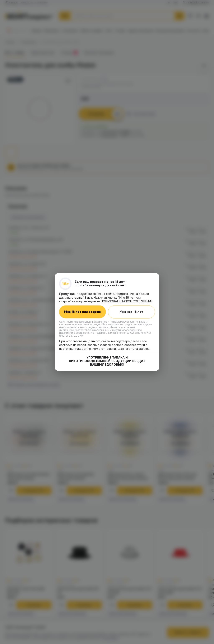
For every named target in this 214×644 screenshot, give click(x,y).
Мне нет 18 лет (131, 312)
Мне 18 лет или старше (82, 312)
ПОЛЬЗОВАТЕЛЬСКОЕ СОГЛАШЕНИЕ (127, 301)
